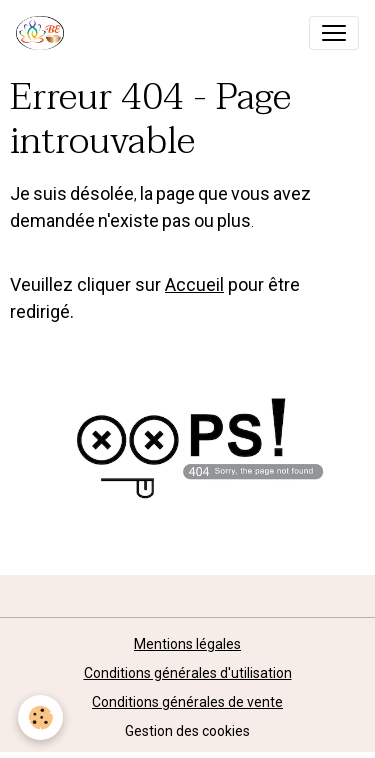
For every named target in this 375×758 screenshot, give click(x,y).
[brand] (44, 33)
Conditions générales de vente (187, 702)
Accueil (194, 284)
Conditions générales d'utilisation (188, 673)
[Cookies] (40, 717)
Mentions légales (187, 644)
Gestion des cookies (187, 731)
